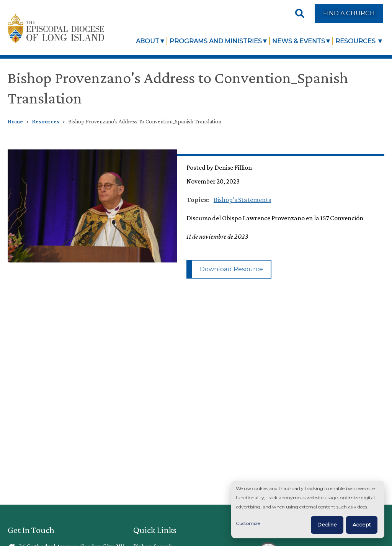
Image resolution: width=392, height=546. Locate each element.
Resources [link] (356, 41)
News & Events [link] (299, 41)
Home (15, 121)
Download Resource (231, 269)
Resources (46, 121)
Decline (327, 525)
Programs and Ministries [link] (216, 41)
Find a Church (349, 13)
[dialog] (308, 510)
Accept (362, 525)
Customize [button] (248, 523)
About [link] (148, 41)
